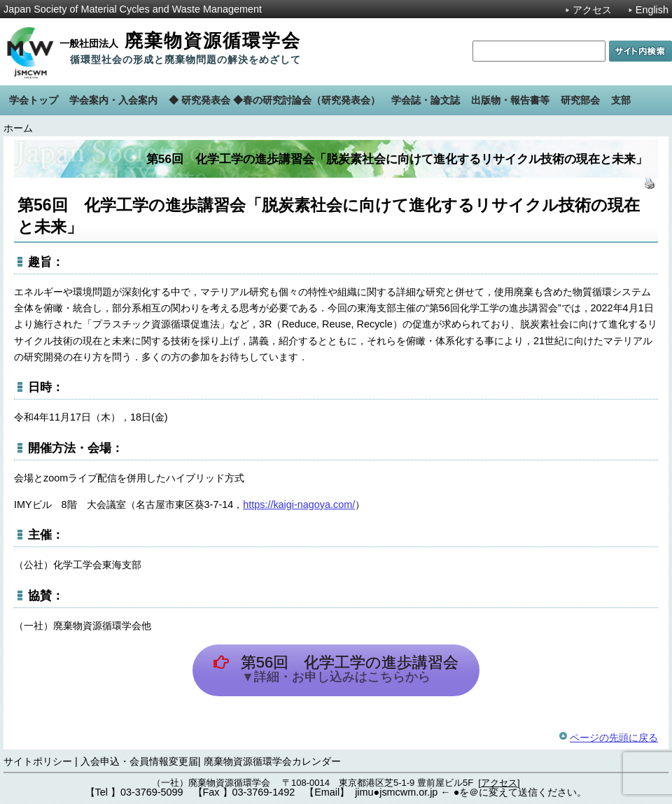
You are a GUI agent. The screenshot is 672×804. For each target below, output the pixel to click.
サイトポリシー (38, 761)
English (652, 10)
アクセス (592, 10)
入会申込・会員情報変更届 (139, 761)
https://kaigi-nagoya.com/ (299, 505)
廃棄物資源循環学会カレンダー (272, 761)
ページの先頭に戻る (614, 738)
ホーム (18, 128)
